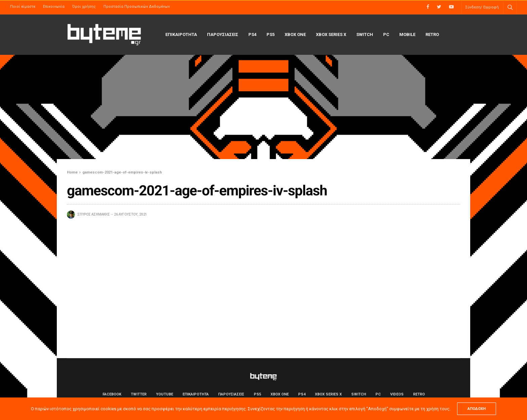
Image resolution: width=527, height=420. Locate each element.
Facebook (112, 394)
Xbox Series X (331, 34)
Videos (397, 394)
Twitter (139, 394)
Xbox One (295, 34)
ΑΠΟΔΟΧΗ (477, 409)
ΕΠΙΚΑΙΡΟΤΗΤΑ (181, 34)
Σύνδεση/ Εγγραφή (482, 7)
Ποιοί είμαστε (23, 7)
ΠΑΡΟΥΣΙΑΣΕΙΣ (223, 34)
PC (386, 34)
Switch (365, 34)
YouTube (165, 394)
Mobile (407, 34)
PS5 (271, 34)
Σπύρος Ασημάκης (94, 214)
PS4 (252, 34)
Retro (432, 34)
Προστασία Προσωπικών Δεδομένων (137, 7)
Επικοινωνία (54, 7)
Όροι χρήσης (84, 7)
